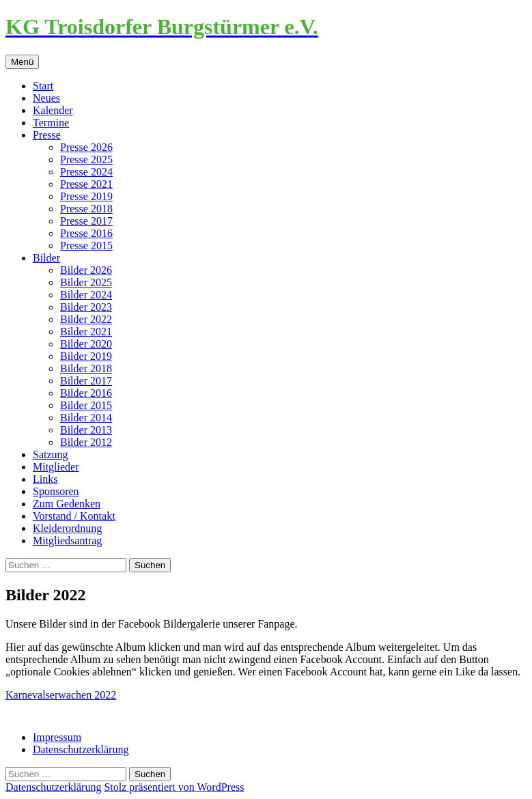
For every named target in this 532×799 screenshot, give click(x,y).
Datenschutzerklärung (81, 749)
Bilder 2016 (86, 393)
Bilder (46, 258)
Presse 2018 (86, 209)
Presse (47, 135)
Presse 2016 (86, 233)
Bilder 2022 (86, 319)
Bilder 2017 (86, 381)
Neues (46, 98)
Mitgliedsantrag (67, 541)
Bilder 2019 (86, 356)
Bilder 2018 (86, 368)
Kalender (53, 110)
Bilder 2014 (86, 418)
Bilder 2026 (86, 270)
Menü (22, 62)
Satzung (51, 454)
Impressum (57, 737)
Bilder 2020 (86, 344)
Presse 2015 (86, 246)
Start (43, 86)
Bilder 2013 (86, 430)
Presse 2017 (86, 221)
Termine (51, 123)
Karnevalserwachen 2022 (61, 695)
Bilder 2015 (86, 405)
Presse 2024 (86, 172)
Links (45, 479)
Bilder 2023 (86, 307)
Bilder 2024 (86, 295)
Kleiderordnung (67, 528)
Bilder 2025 (86, 282)
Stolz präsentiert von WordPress (174, 787)
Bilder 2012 (86, 442)
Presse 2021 (86, 184)
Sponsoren (56, 491)
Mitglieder (56, 467)
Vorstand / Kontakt (74, 516)
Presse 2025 (86, 159)
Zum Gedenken (67, 504)
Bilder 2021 (86, 332)
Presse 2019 (86, 196)
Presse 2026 (86, 147)
